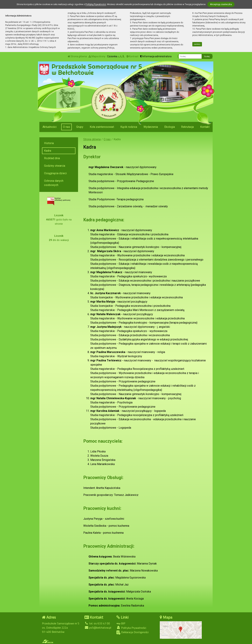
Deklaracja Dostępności (132, 632)
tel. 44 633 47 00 (97, 623)
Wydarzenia (151, 127)
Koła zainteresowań (102, 127)
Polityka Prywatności (131, 628)
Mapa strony (97, 56)
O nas (66, 127)
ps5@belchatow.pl (98, 628)
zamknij (197, 44)
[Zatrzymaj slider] (164, 99)
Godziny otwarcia (55, 166)
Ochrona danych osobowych (54, 183)
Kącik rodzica (129, 127)
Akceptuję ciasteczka (221, 4)
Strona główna (77, 56)
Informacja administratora (156, 56)
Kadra (48, 151)
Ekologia (170, 127)
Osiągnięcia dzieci (55, 173)
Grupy (80, 127)
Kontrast (132, 56)
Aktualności (50, 127)
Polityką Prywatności (96, 4)
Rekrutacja (187, 127)
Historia (49, 143)
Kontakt (205, 127)
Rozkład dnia (52, 158)
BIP (121, 623)
